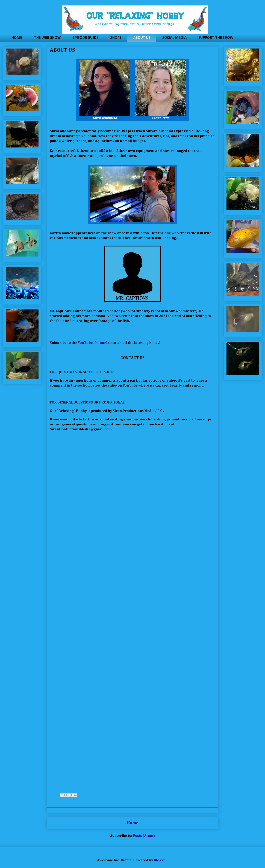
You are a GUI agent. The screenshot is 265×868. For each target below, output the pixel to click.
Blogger (160, 860)
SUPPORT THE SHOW (216, 38)
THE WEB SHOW (47, 38)
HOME (17, 38)
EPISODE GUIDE (86, 38)
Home (133, 823)
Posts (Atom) (144, 836)
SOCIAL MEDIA (174, 38)
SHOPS (116, 38)
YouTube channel (93, 343)
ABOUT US (142, 38)
